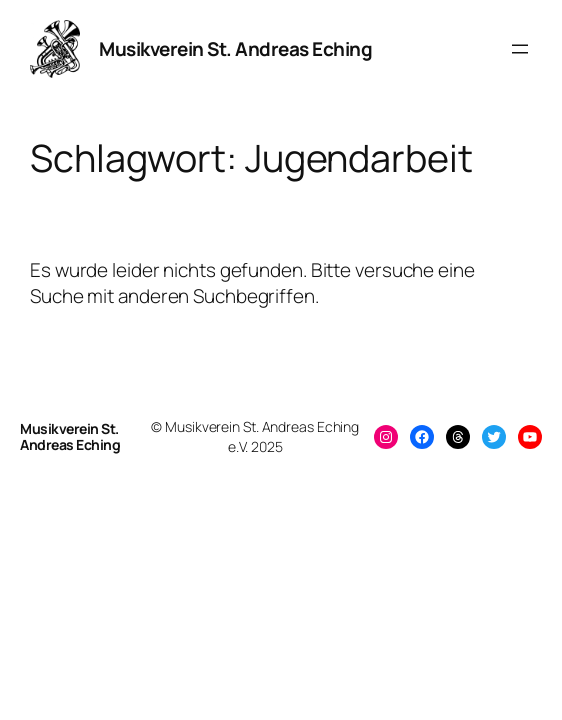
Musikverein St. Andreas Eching (235, 49)
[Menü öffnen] (520, 49)
